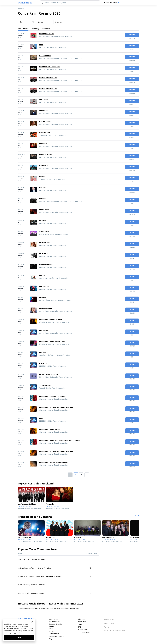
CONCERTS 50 (25, 3)
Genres (51, 626)
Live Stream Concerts (56, 636)
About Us (82, 619)
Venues (51, 631)
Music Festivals (54, 634)
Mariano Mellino (45, 308)
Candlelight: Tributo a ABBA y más (52, 341)
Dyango (42, 176)
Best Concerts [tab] (23, 28)
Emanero (43, 187)
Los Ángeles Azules (46, 34)
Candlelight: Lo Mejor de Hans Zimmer (54, 462)
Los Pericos (44, 165)
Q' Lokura (43, 363)
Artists (51, 629)
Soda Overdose (45, 385)
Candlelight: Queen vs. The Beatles (52, 396)
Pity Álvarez (44, 352)
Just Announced (54, 622)
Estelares (43, 220)
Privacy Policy (109, 623)
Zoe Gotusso (44, 231)
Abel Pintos (44, 111)
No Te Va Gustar (45, 56)
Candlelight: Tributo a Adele (50, 429)
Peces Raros (44, 253)
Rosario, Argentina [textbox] (110, 3)
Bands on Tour (54, 619)
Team (80, 624)
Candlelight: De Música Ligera (50, 319)
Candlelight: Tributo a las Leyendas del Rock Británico (60, 440)
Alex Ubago (44, 100)
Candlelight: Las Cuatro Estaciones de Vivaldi (56, 407)
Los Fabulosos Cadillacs (48, 78)
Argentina (21, 8)
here (21, 633)
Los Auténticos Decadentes (49, 67)
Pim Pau (42, 275)
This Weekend (45, 483)
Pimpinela (43, 143)
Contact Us (82, 622)
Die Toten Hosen (45, 154)
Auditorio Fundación (47, 278)
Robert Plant (44, 209)
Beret (41, 45)
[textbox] (44, 22)
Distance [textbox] (58, 22)
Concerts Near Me (55, 624)
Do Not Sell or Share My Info (114, 630)
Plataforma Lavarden (47, 322)
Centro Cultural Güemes (48, 300)
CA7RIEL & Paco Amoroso (49, 374)
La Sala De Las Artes (46, 234)
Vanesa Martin (45, 132)
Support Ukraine (84, 632)
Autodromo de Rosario (47, 355)
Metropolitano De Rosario (48, 36)
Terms (107, 627)
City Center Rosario (46, 399)
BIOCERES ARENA (45, 47)
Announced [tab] (46, 29)
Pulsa (41, 418)
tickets (132, 35)
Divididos (43, 198)
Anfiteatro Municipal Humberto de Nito (53, 58)
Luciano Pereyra (45, 121)
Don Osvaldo (44, 286)
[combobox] (111, 3)
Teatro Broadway (45, 135)
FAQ (80, 627)
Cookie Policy (109, 620)
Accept (19, 637)
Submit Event (83, 630)
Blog (50, 639)
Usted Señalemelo (46, 264)
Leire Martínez (45, 242)
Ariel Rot (43, 297)
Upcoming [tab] (35, 29)
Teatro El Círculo (45, 179)
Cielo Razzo (44, 330)
